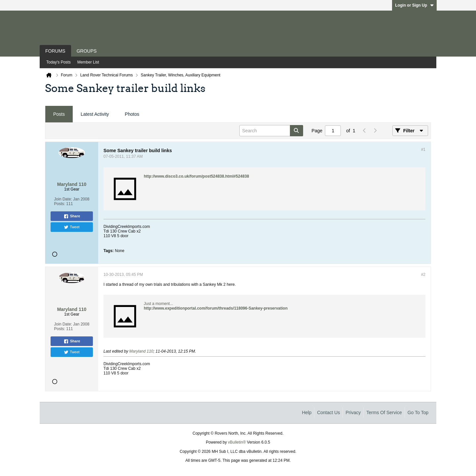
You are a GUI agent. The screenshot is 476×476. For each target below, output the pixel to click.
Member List (88, 62)
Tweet (72, 227)
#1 (423, 150)
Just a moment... (159, 304)
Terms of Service (384, 412)
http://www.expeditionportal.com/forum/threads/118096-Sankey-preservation (216, 308)
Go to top (418, 412)
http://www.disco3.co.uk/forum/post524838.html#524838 (196, 176)
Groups (87, 51)
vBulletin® (237, 442)
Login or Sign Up (414, 5)
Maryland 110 (141, 351)
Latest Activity (95, 114)
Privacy (353, 412)
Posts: (60, 204)
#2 (423, 275)
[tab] (59, 114)
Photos (132, 114)
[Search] (271, 131)
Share (72, 216)
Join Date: (63, 199)
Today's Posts (59, 62)
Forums (55, 51)
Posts (59, 114)
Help (307, 412)
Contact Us (328, 412)
